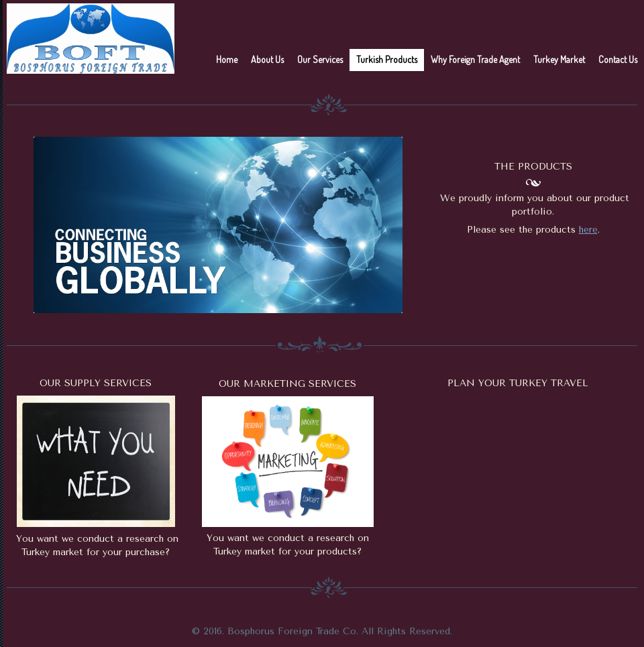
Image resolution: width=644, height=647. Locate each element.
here (588, 230)
